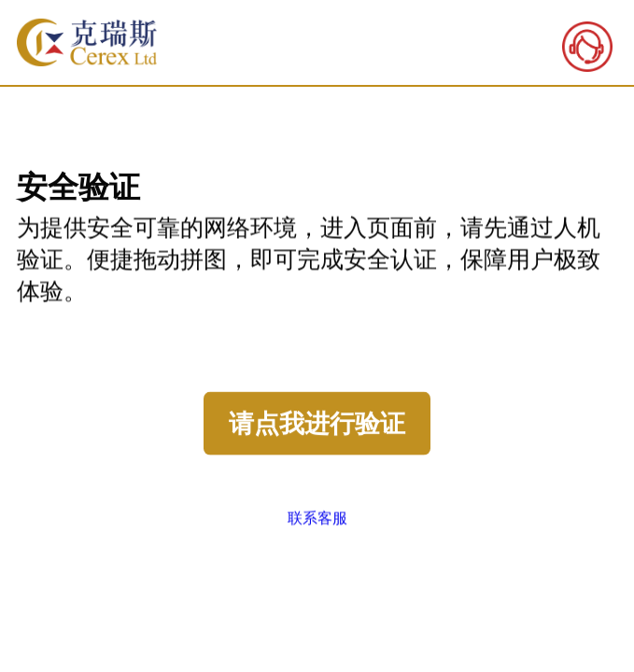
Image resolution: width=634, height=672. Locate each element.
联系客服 (317, 518)
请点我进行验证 (317, 423)
